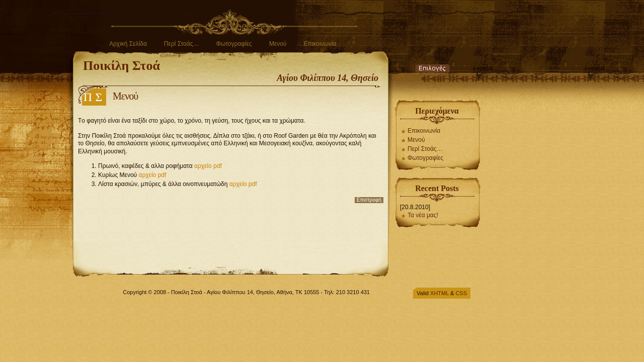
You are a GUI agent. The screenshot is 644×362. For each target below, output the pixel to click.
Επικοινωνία (320, 44)
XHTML (439, 293)
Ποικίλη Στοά (122, 66)
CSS (461, 293)
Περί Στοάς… (182, 44)
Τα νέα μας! (423, 215)
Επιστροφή (369, 200)
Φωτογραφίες (234, 44)
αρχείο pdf (208, 166)
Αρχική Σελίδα (128, 44)
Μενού (278, 44)
